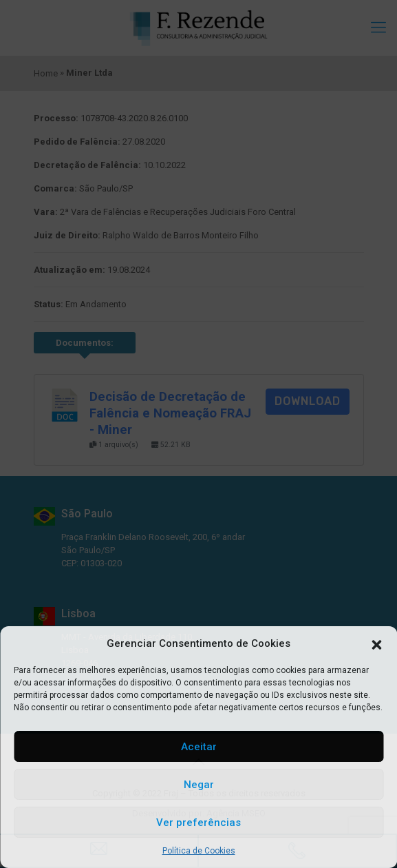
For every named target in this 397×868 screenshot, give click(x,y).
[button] (376, 643)
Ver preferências (198, 823)
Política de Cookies (199, 851)
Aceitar (199, 747)
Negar (199, 785)
